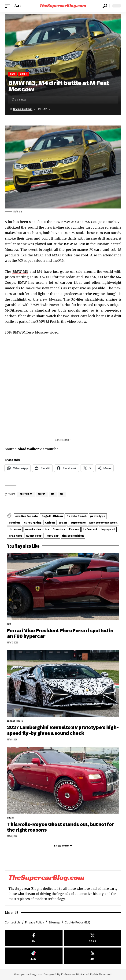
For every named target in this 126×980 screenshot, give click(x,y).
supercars (78, 523)
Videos (23, 74)
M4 (62, 494)
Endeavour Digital (73, 974)
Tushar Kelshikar (22, 109)
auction (14, 523)
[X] (93, 938)
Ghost (11, 818)
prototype (98, 516)
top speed (108, 529)
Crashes (59, 529)
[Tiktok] (34, 956)
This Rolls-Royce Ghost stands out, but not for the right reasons (60, 827)
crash (63, 523)
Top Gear (52, 536)
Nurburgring (32, 523)
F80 (9, 624)
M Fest (42, 494)
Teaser (74, 529)
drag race (15, 536)
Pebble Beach (77, 516)
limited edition (73, 536)
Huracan (15, 529)
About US (12, 912)
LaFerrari (90, 529)
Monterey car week (103, 523)
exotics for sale (27, 516)
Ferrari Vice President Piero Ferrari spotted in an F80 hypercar (60, 633)
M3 (53, 494)
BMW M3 (20, 272)
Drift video (26, 494)
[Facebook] (34, 938)
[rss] (93, 956)
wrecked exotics (37, 529)
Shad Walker (28, 449)
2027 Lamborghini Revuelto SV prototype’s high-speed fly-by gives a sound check (63, 730)
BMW (13, 74)
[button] (9, 6)
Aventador (34, 536)
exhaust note (15, 721)
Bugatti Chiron (52, 516)
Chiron (50, 523)
